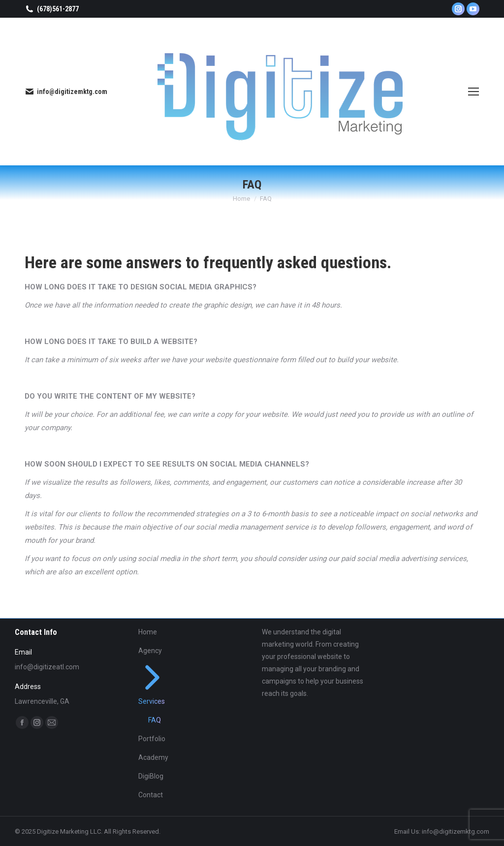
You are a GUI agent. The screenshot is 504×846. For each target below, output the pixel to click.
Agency (150, 651)
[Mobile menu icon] (473, 92)
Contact (151, 795)
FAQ (155, 720)
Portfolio (152, 739)
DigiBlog (151, 776)
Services (152, 684)
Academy (153, 757)
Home (148, 632)
